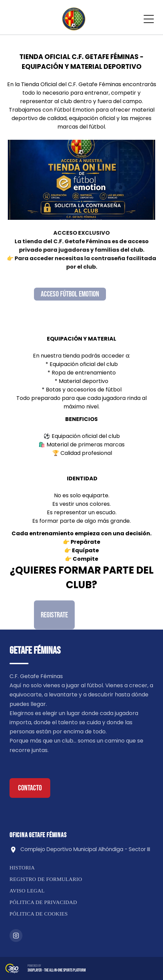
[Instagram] (16, 936)
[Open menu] (149, 19)
